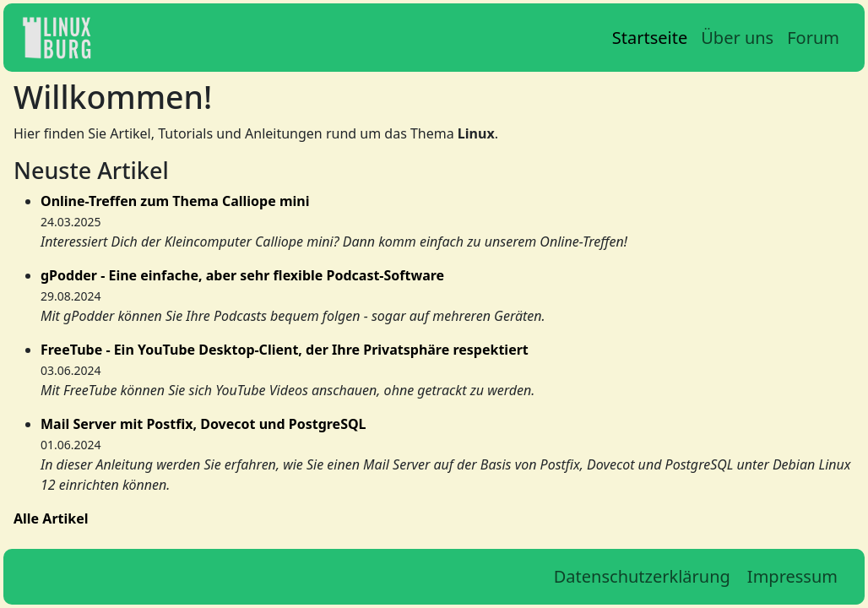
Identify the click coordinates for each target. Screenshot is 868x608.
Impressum (792, 576)
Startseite (650, 38)
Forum (813, 38)
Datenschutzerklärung (642, 576)
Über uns (737, 38)
